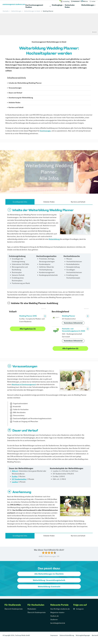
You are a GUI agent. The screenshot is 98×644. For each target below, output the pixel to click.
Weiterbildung (54, 239)
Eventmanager (45, 131)
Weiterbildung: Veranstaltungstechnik (49, 580)
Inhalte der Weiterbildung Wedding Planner (25, 83)
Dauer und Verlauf (15, 93)
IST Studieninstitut (19, 479)
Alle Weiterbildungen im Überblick (49, 574)
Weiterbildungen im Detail (32, 11)
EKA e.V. (15, 471)
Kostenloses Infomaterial (73, 323)
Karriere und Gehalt (16, 107)
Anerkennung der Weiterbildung (21, 98)
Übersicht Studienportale (14, 609)
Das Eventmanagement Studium (34, 6)
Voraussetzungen (15, 88)
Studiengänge (57, 5)
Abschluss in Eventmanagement (24, 384)
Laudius (15, 482)
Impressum (54, 635)
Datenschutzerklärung (67, 635)
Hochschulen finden (70, 6)
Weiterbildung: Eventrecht (49, 587)
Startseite (6, 11)
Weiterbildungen (88, 5)
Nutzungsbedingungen (83, 635)
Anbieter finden (14, 103)
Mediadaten (32, 609)
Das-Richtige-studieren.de (60, 609)
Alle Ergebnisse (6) (70, 348)
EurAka (15, 476)
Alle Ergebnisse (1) (28, 329)
